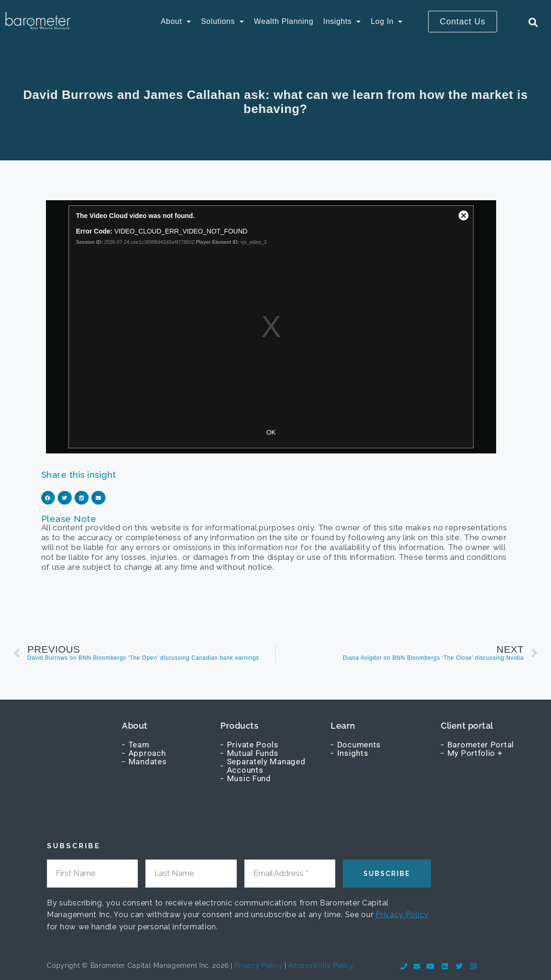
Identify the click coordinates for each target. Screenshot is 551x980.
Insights (342, 21)
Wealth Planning (284, 21)
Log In (387, 21)
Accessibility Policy (321, 965)
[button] (176, 22)
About (176, 21)
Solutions (223, 21)
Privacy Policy (402, 915)
